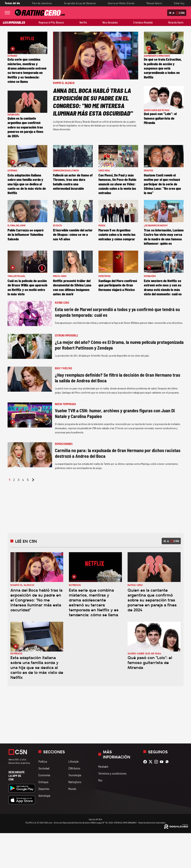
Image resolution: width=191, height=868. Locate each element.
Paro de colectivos (42, 3)
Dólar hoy (179, 3)
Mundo (72, 789)
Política (43, 761)
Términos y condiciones (112, 773)
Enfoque (43, 782)
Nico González (110, 22)
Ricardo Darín (176, 22)
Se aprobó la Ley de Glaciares (80, 3)
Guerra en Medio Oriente (121, 3)
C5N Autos (74, 768)
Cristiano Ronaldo (143, 22)
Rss (100, 780)
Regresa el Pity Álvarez (51, 22)
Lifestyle (74, 761)
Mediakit (103, 766)
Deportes (44, 789)
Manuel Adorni (154, 3)
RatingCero (75, 782)
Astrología (44, 795)
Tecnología (75, 775)
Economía (44, 775)
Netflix (83, 22)
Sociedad (44, 768)
